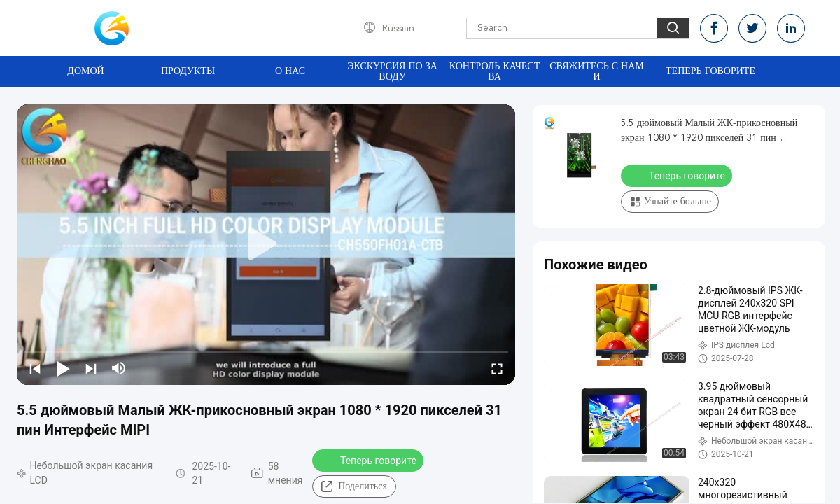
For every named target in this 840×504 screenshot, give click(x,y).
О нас (290, 71)
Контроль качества (495, 72)
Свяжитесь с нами (596, 72)
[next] (91, 368)
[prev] (35, 368)
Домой (85, 71)
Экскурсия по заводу (392, 72)
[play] (266, 244)
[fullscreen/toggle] (497, 368)
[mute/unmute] (119, 368)
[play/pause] (63, 368)
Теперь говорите (710, 71)
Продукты (188, 71)
